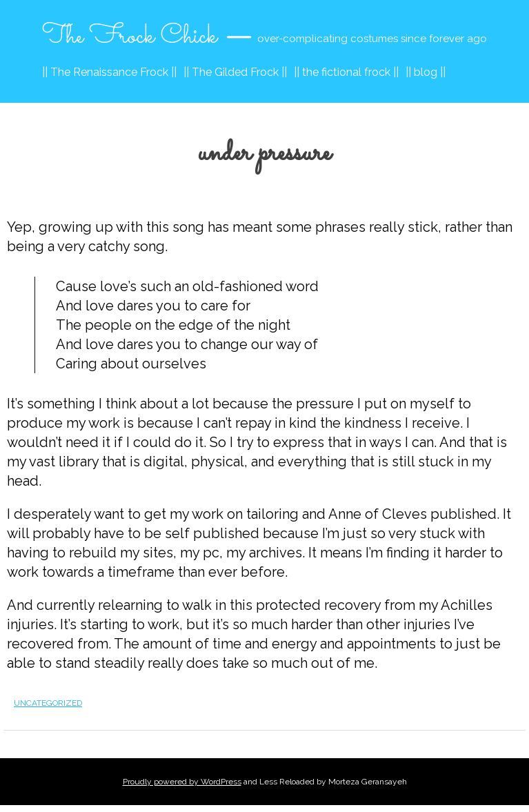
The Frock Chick (130, 37)
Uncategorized (48, 703)
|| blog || (426, 72)
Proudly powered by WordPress (182, 782)
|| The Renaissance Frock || (109, 72)
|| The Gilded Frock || (235, 72)
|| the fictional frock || (346, 72)
